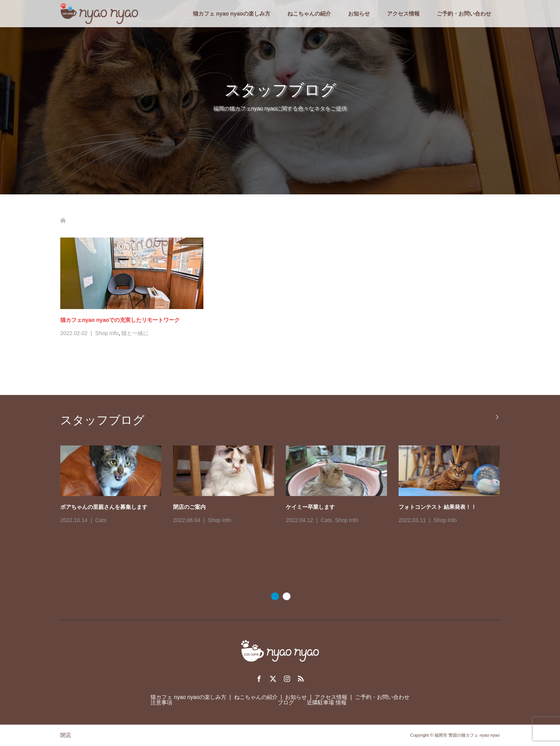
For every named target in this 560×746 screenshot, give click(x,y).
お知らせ (359, 14)
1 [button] (275, 596)
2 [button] (287, 596)
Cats (101, 520)
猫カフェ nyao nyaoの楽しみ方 (232, 14)
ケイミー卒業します (310, 507)
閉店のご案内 (189, 507)
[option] (286, 486)
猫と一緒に (135, 333)
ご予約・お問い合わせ (464, 14)
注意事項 (161, 702)
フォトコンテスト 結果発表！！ (437, 507)
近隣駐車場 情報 (327, 702)
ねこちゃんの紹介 (309, 14)
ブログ (286, 702)
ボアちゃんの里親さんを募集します (104, 507)
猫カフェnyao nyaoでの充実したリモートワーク (120, 320)
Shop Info (107, 333)
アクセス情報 (403, 14)
